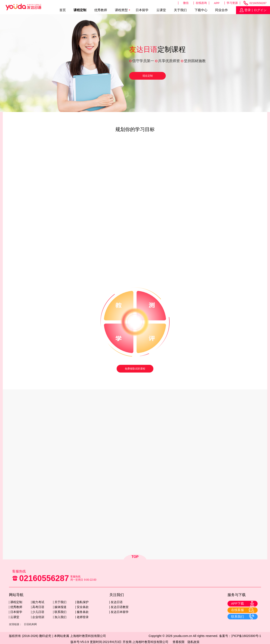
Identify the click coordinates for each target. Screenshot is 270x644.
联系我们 (60, 612)
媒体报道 (60, 607)
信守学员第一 (143, 61)
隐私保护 (83, 602)
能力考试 (38, 602)
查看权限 (179, 642)
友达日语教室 (120, 607)
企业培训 (38, 617)
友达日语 (117, 602)
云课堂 (161, 10)
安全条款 (83, 607)
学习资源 (232, 3)
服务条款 (83, 612)
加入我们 (60, 617)
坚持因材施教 (195, 61)
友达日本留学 (120, 612)
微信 (186, 3)
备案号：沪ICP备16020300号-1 (240, 636)
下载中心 (201, 10)
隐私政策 (194, 642)
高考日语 (38, 607)
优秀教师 (101, 10)
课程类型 (121, 10)
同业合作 (222, 10)
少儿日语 (38, 612)
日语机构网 (30, 624)
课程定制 (80, 10)
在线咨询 (201, 3)
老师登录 (83, 617)
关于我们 (180, 10)
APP (217, 3)
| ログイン (259, 10)
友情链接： (15, 624)
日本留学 (142, 10)
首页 (63, 10)
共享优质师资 (169, 61)
